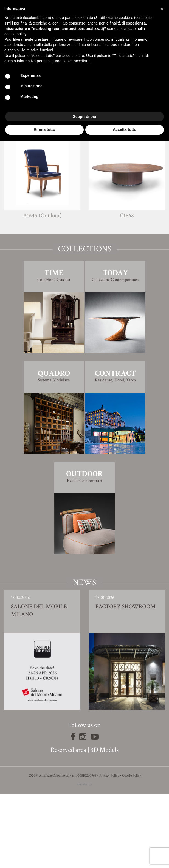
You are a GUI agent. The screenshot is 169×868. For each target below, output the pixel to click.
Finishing (84, 166)
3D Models (105, 824)
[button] (162, 9)
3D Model (85, 182)
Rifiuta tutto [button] (45, 129)
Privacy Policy (109, 850)
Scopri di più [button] (85, 116)
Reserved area (68, 824)
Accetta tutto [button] (125, 129)
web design (84, 859)
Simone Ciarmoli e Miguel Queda (95, 155)
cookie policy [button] (15, 34)
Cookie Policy (132, 850)
